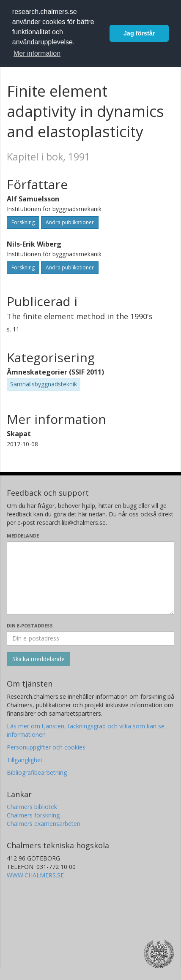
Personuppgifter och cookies (46, 747)
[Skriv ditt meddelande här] (90, 578)
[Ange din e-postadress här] (90, 638)
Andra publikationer (70, 222)
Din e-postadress (30, 626)
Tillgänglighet (25, 760)
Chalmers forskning (33, 815)
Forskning (23, 222)
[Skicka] (38, 659)
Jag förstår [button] (139, 33)
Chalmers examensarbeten (44, 824)
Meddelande (23, 536)
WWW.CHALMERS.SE (35, 875)
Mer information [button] (37, 53)
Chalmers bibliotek (32, 807)
